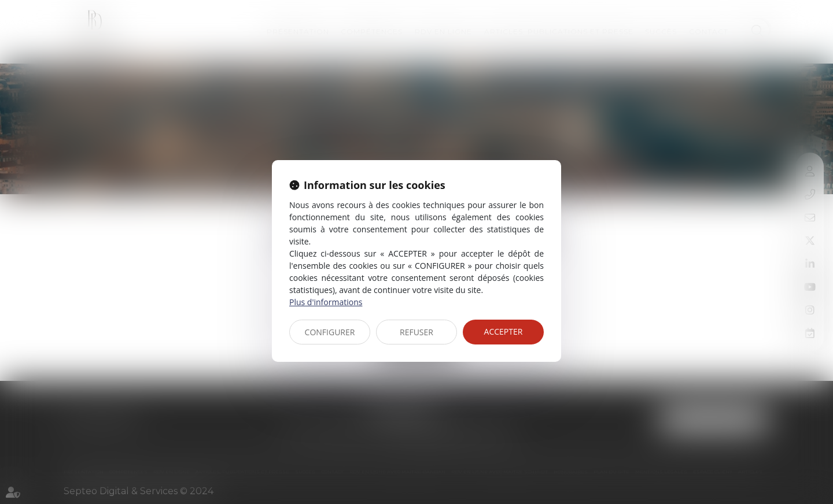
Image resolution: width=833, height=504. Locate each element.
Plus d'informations (326, 302)
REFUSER (417, 332)
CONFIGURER (330, 332)
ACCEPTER (504, 331)
